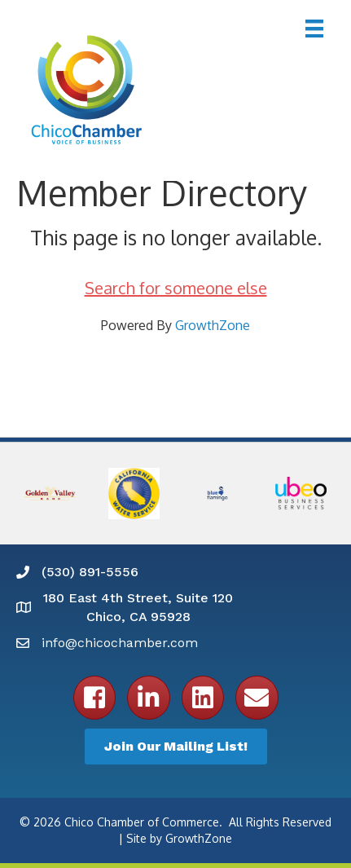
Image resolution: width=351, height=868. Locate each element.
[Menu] (314, 29)
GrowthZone (213, 325)
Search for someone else (176, 288)
